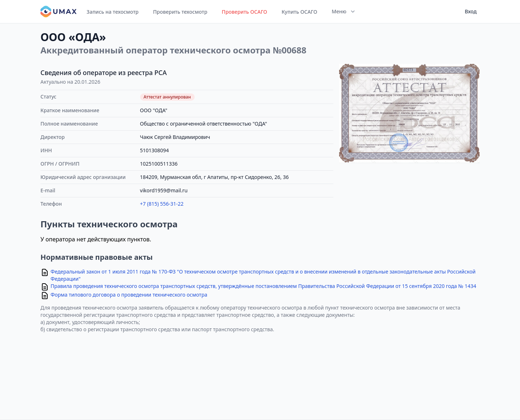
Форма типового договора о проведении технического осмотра (129, 295)
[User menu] (469, 12)
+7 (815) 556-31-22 (162, 204)
